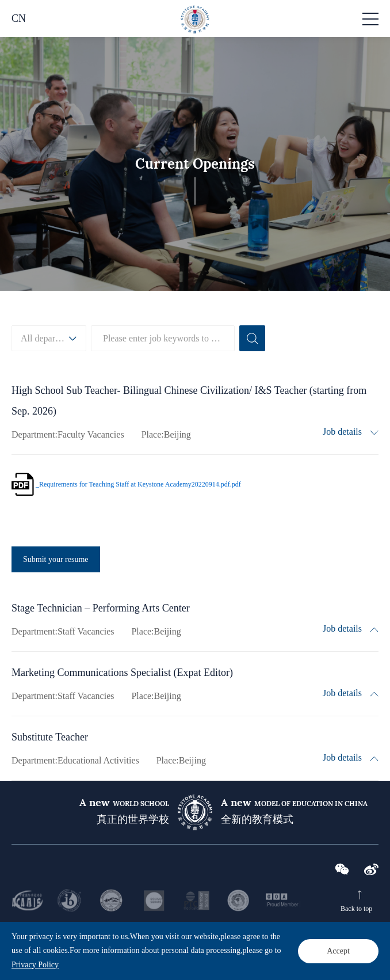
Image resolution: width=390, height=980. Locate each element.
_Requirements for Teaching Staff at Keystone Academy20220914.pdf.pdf (138, 484)
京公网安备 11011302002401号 (278, 951)
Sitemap (364, 938)
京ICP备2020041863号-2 (197, 951)
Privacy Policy (319, 938)
